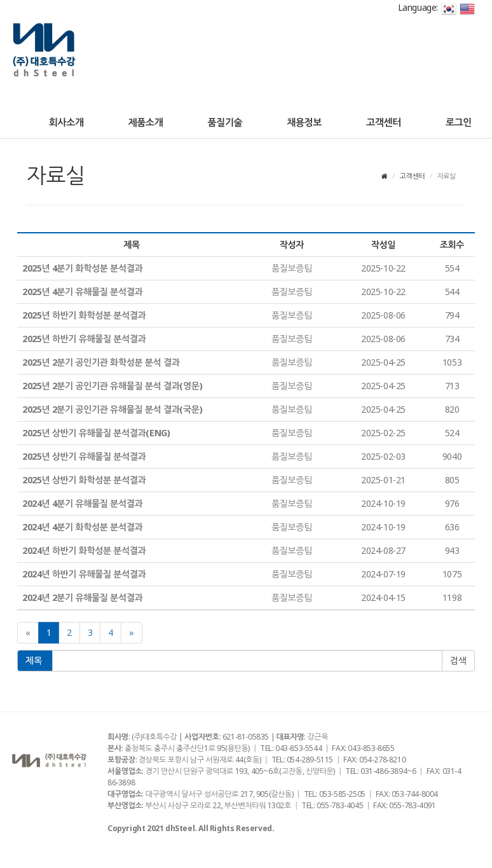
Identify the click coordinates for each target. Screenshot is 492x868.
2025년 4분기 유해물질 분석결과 (82, 292)
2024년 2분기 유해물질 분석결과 (82, 597)
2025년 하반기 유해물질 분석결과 (84, 339)
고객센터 (384, 122)
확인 (458, 661)
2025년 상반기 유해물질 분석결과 (84, 456)
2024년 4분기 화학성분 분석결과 (82, 527)
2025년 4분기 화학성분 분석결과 (82, 268)
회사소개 (66, 122)
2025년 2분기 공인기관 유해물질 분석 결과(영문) (112, 386)
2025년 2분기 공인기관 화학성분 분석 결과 (101, 362)
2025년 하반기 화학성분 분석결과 (84, 315)
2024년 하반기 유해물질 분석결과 (84, 574)
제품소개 (146, 122)
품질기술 (225, 122)
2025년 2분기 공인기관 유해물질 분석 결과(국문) (112, 409)
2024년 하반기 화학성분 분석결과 (84, 550)
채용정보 (304, 122)
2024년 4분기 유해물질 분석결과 (82, 503)
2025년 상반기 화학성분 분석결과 (84, 480)
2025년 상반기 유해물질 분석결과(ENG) (96, 433)
